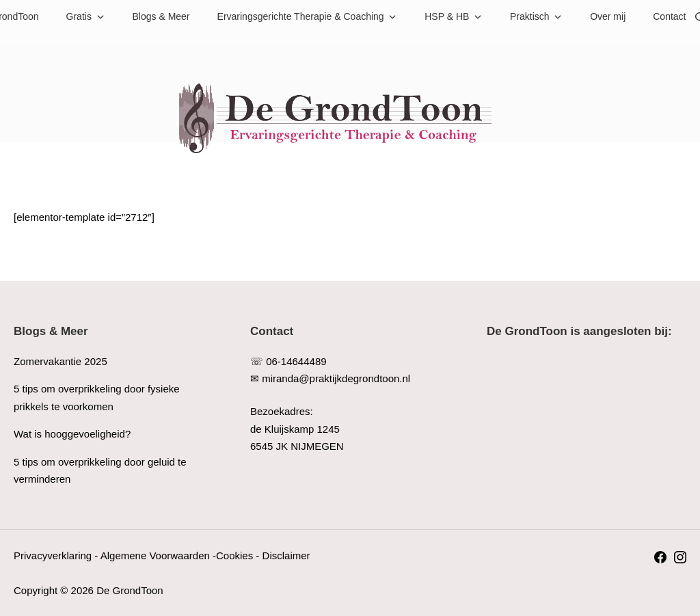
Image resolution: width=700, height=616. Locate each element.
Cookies (234, 555)
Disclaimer (286, 555)
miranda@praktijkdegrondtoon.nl (336, 378)
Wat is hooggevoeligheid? (72, 434)
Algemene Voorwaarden (155, 555)
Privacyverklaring (53, 555)
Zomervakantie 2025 (60, 361)
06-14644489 (296, 361)
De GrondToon (130, 590)
